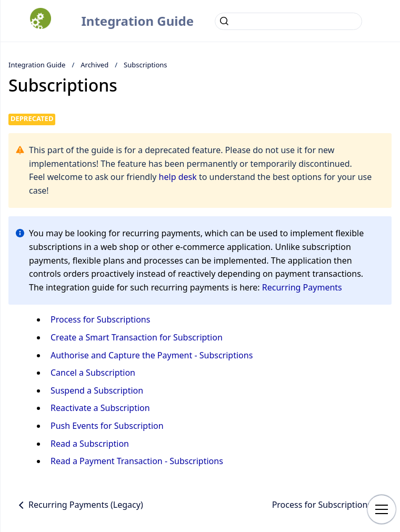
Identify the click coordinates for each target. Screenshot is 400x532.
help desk (178, 177)
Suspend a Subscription (97, 390)
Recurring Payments (302, 287)
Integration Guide (137, 21)
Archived (94, 65)
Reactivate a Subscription (100, 408)
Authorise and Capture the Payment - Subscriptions (152, 355)
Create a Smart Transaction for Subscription (137, 337)
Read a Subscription (90, 444)
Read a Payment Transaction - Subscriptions (137, 461)
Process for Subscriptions (100, 319)
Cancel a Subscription (93, 373)
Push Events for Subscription (107, 426)
